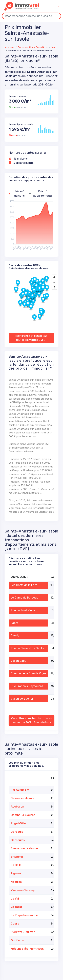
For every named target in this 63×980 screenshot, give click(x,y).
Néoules (16, 882)
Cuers (15, 924)
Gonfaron (17, 940)
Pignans (16, 873)
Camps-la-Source (23, 815)
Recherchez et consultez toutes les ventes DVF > (31, 338)
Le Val (15, 899)
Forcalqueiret (20, 790)
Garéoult (17, 832)
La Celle (16, 865)
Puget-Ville (18, 823)
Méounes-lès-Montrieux (27, 949)
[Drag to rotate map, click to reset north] (54, 287)
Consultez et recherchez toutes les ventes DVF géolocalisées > (32, 720)
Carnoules (18, 840)
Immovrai (9, 47)
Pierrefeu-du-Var (23, 932)
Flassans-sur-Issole (24, 848)
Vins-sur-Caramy (23, 890)
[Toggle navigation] (59, 6)
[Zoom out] (54, 282)
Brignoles (17, 857)
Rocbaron (17, 807)
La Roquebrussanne (24, 915)
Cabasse (17, 907)
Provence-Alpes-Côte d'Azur (33, 47)
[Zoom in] (54, 277)
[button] (39, 295)
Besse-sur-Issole (22, 798)
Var (53, 47)
